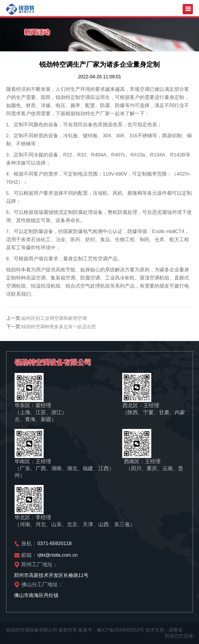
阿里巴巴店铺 (179, 636)
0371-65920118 (55, 543)
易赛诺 (176, 630)
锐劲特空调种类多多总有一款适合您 (59, 327)
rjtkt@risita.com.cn (58, 555)
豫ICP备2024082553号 (121, 630)
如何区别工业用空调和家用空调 (54, 318)
